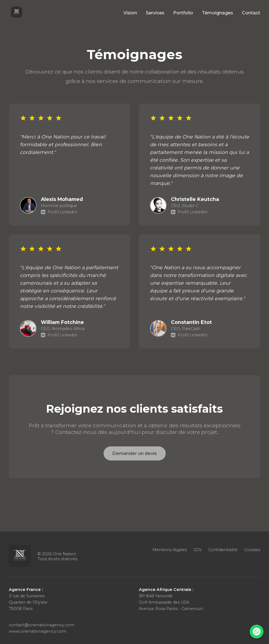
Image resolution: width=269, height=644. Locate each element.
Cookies (252, 550)
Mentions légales (170, 550)
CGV (197, 550)
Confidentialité (223, 550)
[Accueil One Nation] (17, 13)
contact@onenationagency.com (42, 625)
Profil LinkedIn (59, 212)
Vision (130, 13)
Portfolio (183, 13)
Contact (251, 13)
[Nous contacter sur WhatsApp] (257, 632)
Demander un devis (135, 453)
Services (155, 13)
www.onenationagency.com (38, 631)
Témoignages (217, 13)
